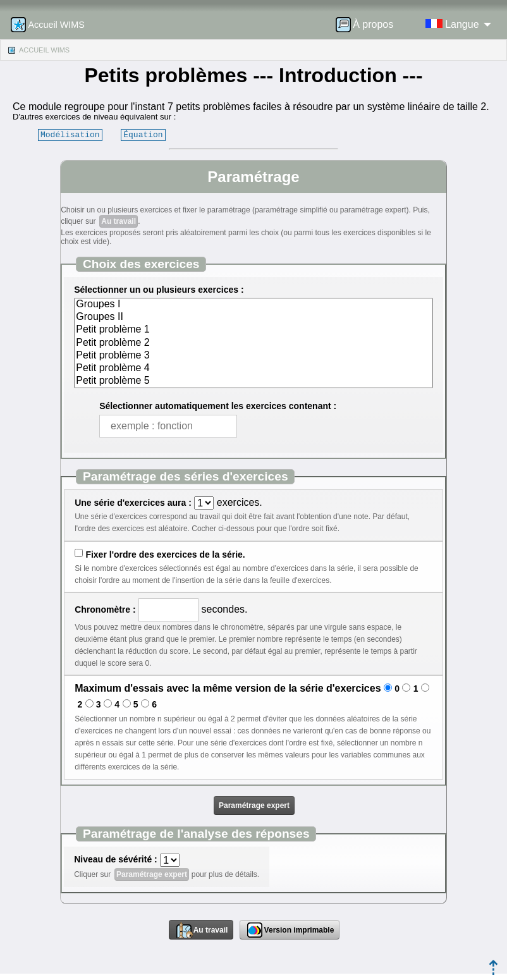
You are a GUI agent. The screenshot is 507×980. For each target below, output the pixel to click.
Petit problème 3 (253, 356)
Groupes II (253, 317)
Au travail (119, 221)
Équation (143, 135)
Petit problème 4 (253, 369)
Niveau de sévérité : (116, 859)
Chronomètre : (105, 609)
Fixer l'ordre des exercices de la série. (165, 554)
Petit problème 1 (253, 330)
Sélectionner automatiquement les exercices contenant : (218, 406)
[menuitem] (369, 25)
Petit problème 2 (253, 343)
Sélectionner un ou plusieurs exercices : (159, 290)
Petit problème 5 (253, 381)
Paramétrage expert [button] (254, 805)
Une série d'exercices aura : (133, 503)
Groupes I (253, 305)
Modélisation (70, 135)
